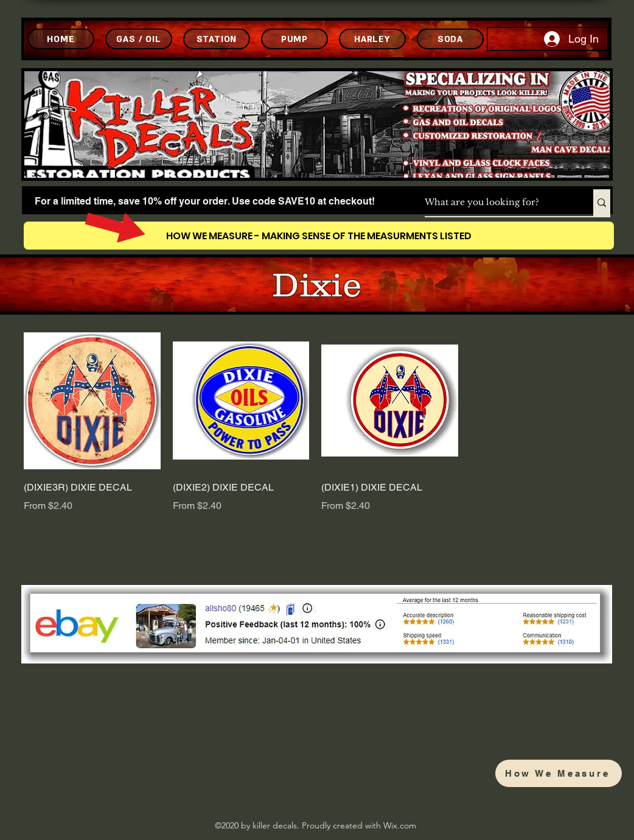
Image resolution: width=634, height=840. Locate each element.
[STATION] (217, 39)
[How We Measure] (559, 773)
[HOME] (61, 39)
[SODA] (450, 39)
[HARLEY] (372, 39)
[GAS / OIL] (139, 39)
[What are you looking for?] (496, 203)
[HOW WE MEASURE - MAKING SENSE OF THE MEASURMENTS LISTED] (319, 236)
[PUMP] (294, 39)
